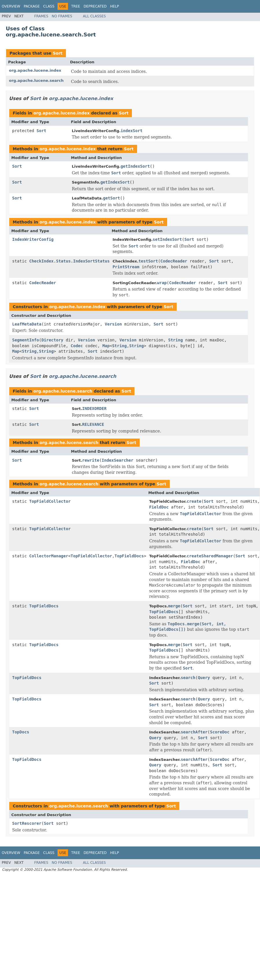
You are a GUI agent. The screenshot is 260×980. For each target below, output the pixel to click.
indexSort (132, 131)
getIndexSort (135, 166)
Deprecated (95, 6)
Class (49, 6)
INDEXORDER (94, 408)
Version (113, 324)
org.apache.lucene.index (35, 70)
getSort (111, 198)
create (194, 501)
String (176, 340)
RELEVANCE (93, 424)
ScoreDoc (220, 732)
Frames (41, 16)
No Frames (62, 16)
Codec (77, 346)
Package (32, 6)
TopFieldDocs (129, 556)
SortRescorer (27, 823)
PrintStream (126, 267)
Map (106, 346)
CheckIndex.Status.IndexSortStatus (69, 261)
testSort (148, 261)
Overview (11, 6)
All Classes (94, 16)
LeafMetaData (27, 324)
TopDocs (21, 732)
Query (204, 678)
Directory (52, 340)
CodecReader (174, 261)
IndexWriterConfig (33, 239)
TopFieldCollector (50, 501)
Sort (57, 53)
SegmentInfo (26, 340)
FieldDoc (159, 507)
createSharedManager (210, 556)
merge (174, 606)
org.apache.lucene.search (36, 81)
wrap (162, 283)
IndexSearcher (118, 460)
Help (115, 6)
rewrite (91, 460)
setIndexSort (167, 239)
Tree (76, 6)
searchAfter (194, 732)
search (188, 678)
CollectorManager (49, 556)
